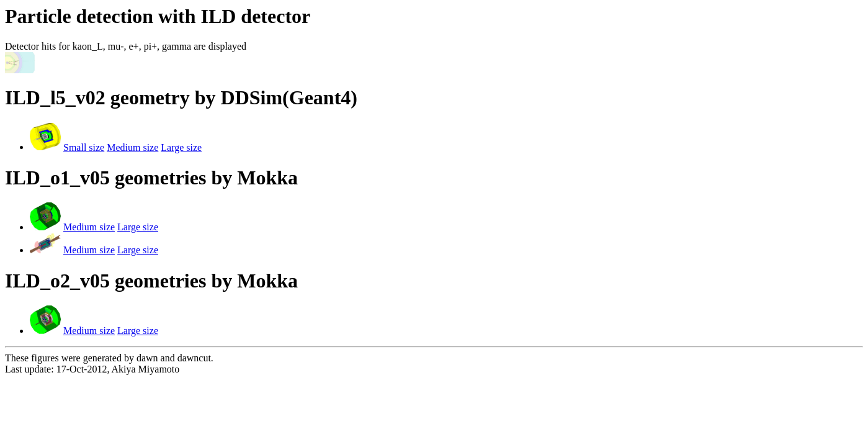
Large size (181, 147)
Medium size (132, 147)
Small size (84, 147)
